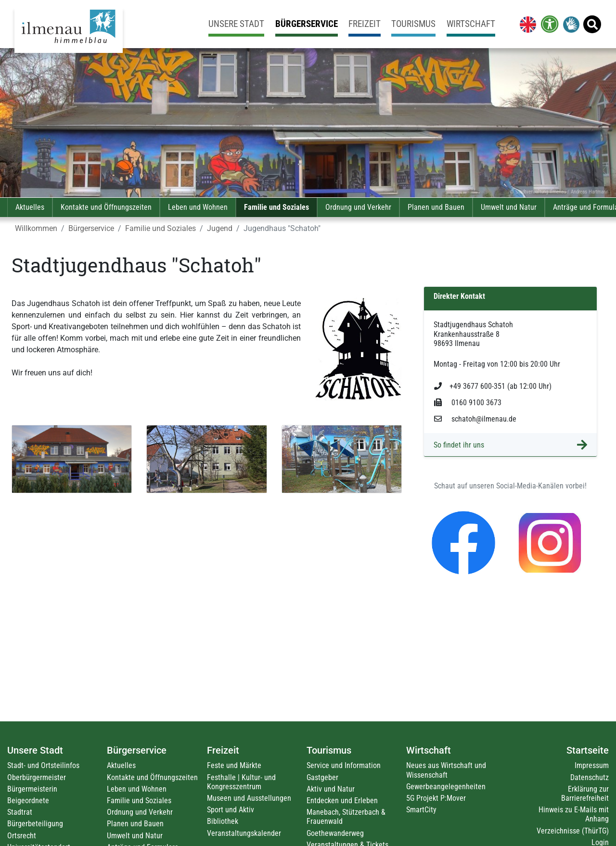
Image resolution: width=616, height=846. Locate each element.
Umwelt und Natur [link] (509, 207)
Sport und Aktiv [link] (231, 810)
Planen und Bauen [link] (436, 207)
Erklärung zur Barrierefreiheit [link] (585, 794)
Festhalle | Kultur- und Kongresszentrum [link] (241, 782)
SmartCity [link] (421, 810)
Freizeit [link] (365, 24)
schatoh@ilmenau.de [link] (475, 419)
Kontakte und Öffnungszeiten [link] (106, 207)
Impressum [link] (592, 765)
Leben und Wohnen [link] (198, 207)
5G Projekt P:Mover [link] (436, 798)
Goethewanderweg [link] (335, 833)
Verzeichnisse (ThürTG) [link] (573, 831)
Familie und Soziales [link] (276, 207)
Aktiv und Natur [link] (331, 789)
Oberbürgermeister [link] (37, 777)
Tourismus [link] (413, 24)
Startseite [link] (588, 750)
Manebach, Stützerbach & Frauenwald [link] (346, 817)
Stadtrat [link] (20, 812)
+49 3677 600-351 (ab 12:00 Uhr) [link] (493, 386)
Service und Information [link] (344, 765)
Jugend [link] (220, 228)
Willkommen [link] (36, 228)
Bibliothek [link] (223, 821)
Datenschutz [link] (590, 777)
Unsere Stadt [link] (236, 24)
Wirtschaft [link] (471, 24)
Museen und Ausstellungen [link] (249, 798)
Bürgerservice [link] (307, 24)
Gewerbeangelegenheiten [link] (446, 787)
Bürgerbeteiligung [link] (35, 824)
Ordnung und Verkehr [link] (358, 207)
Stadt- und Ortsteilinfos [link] (43, 765)
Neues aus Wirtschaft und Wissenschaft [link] (446, 770)
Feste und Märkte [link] (234, 765)
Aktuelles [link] (30, 207)
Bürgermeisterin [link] (32, 789)
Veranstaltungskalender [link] (244, 833)
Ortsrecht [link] (22, 836)
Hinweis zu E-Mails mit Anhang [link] (574, 814)
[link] (526, 24)
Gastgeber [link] (322, 777)
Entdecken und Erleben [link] (342, 801)
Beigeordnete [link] (28, 801)
